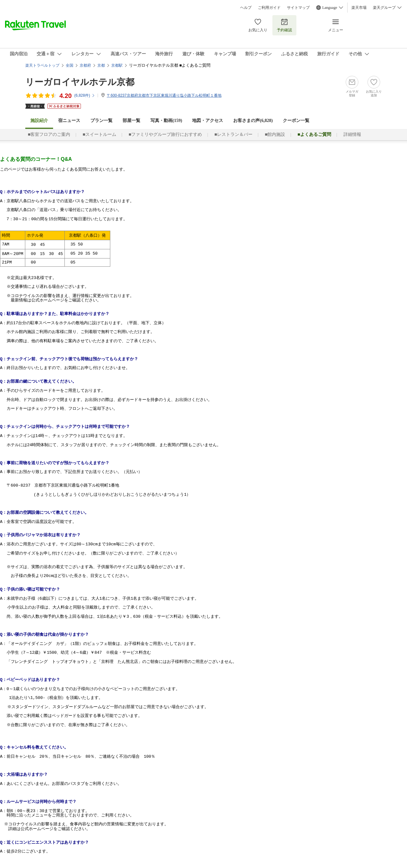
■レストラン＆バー (233, 134)
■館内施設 (275, 134)
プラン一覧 (101, 121)
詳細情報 (352, 134)
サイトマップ (298, 8)
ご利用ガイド (269, 8)
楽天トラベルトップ (42, 65)
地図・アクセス (208, 121)
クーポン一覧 (296, 121)
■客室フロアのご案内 (49, 134)
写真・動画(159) (166, 121)
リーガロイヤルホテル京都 (80, 82)
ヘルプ (246, 8)
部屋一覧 (131, 121)
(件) (85, 95)
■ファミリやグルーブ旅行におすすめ (165, 134)
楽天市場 (359, 8)
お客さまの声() (253, 121)
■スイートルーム (99, 134)
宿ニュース (69, 121)
